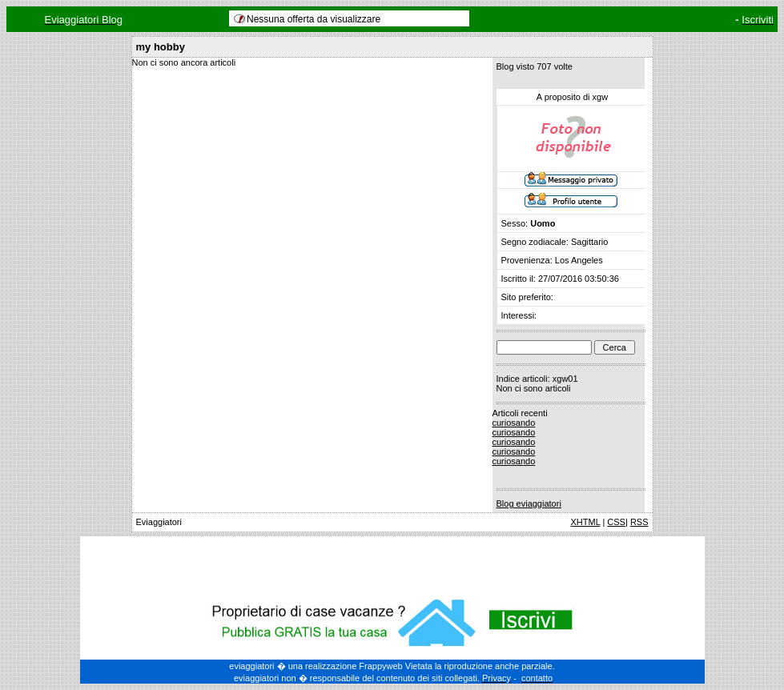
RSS (639, 522)
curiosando (514, 423)
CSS (616, 522)
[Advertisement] (392, 564)
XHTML (585, 522)
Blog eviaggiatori (529, 503)
